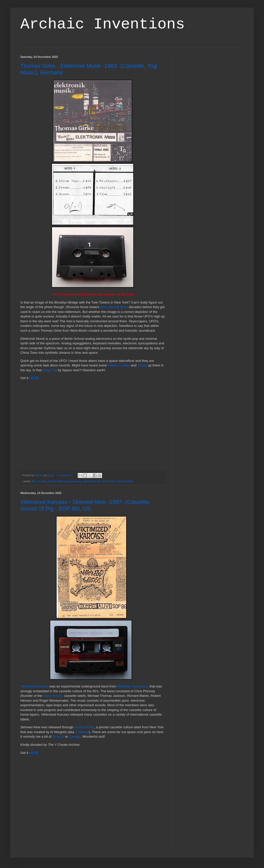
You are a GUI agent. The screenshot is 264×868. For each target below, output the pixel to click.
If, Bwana (82, 732)
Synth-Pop (108, 481)
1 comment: (65, 475)
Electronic (63, 481)
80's (34, 481)
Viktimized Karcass (34, 686)
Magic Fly (50, 370)
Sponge (75, 737)
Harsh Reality (53, 696)
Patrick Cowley (119, 365)
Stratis (142, 365)
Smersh (58, 737)
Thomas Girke (125, 481)
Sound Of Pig (84, 727)
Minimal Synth (92, 481)
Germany (76, 481)
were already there (114, 307)
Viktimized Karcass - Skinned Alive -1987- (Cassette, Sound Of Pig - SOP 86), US (85, 505)
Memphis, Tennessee (133, 686)
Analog (43, 481)
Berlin (52, 481)
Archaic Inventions (103, 24)
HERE (34, 378)
